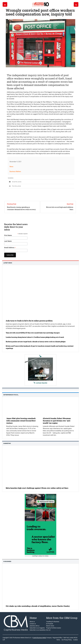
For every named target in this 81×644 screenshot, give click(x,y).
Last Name (8, 241)
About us (32, 622)
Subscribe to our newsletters (38, 630)
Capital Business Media (39, 638)
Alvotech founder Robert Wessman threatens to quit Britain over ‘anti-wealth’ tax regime (57, 421)
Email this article (15, 182)
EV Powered (50, 624)
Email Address (10, 248)
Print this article (14, 186)
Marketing (7, 443)
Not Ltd (48, 630)
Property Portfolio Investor (54, 628)
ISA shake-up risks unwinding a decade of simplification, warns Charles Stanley (38, 606)
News (11, 167)
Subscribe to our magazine (37, 628)
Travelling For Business (53, 622)
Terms (58, 640)
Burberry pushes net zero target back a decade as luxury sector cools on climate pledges (36, 342)
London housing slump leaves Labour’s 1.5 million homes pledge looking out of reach (35, 337)
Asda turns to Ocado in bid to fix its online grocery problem (29, 321)
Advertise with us (35, 626)
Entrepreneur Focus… (11, 395)
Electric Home (50, 626)
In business (7, 561)
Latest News (8, 263)
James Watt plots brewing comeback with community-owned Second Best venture (21, 421)
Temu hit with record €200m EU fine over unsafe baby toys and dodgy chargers (33, 333)
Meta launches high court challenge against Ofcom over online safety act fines (37, 488)
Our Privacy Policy (67, 640)
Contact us (33, 624)
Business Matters (15, 172)
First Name (8, 235)
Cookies (75, 640)
